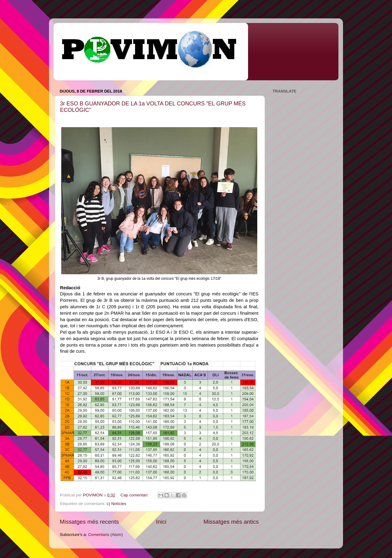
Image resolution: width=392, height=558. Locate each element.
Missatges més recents (89, 522)
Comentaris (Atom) (106, 535)
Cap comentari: (135, 495)
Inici (161, 522)
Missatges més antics (231, 522)
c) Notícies (116, 504)
